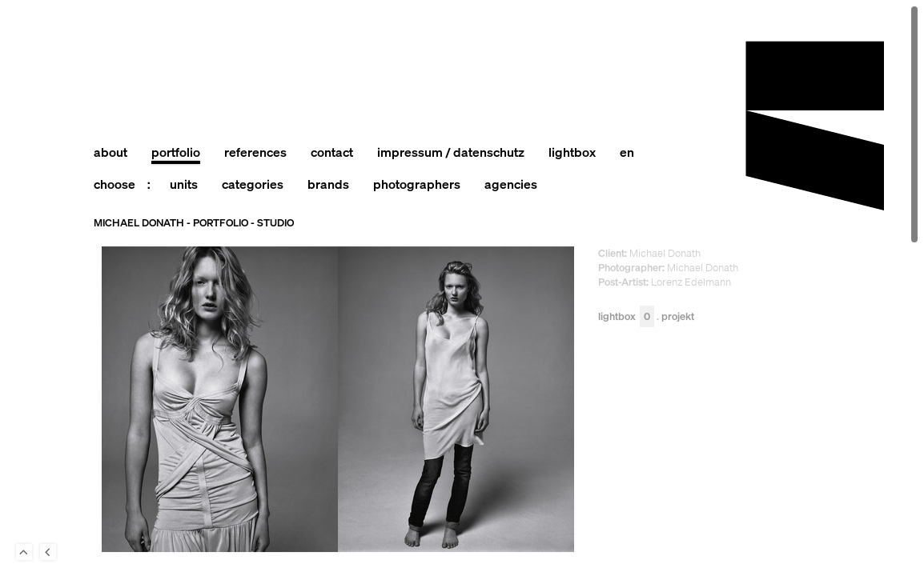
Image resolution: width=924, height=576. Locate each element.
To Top (24, 552)
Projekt (678, 316)
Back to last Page (48, 552)
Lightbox (626, 316)
